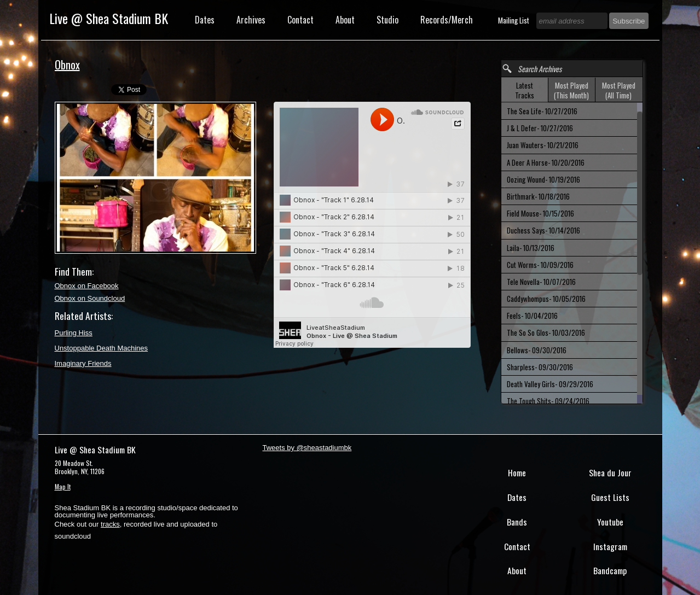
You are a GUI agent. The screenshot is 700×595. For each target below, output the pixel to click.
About (345, 20)
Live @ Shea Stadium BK (109, 18)
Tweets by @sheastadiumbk (307, 448)
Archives (251, 20)
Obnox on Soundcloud (90, 298)
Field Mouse (540, 213)
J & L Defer (540, 128)
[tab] (525, 90)
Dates (205, 20)
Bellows (537, 350)
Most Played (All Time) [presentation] (619, 90)
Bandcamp (610, 570)
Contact (300, 20)
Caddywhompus (546, 299)
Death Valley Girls (550, 384)
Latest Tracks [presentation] (525, 90)
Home (517, 472)
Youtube (610, 522)
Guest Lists (610, 497)
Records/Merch (447, 20)
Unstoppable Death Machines (102, 348)
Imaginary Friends (83, 363)
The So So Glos (546, 332)
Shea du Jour (610, 472)
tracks (110, 524)
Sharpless (540, 367)
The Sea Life (542, 111)
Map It (63, 486)
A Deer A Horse (546, 162)
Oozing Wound (543, 179)
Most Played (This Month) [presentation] (571, 90)
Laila (531, 248)
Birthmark (538, 196)
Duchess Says (543, 230)
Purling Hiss (74, 333)
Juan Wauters (543, 145)
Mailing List (514, 20)
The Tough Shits (548, 401)
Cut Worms (540, 265)
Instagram (610, 546)
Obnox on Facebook (87, 286)
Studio (387, 20)
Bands (517, 522)
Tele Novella (541, 282)
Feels (532, 316)
